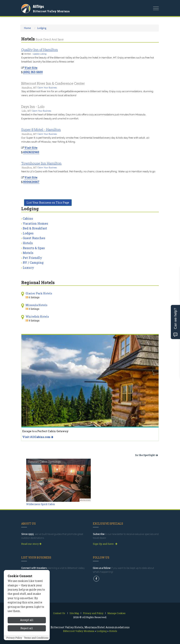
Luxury (28, 267)
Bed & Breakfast (35, 228)
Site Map (74, 613)
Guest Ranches (34, 238)
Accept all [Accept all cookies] (27, 620)
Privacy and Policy (93, 613)
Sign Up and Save (105, 544)
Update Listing (40, 54)
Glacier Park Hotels (39, 293)
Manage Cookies (116, 613)
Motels (28, 253)
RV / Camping (33, 262)
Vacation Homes (35, 223)
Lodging (42, 28)
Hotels (28, 243)
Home (28, 28)
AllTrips (38, 6)
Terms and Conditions (36, 638)
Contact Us (59, 613)
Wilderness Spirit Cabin (41, 504)
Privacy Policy (14, 638)
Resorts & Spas (34, 248)
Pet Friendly (32, 258)
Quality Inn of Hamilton (40, 50)
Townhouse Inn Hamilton (41, 163)
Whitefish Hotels (37, 317)
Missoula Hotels (36, 305)
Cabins (28, 218)
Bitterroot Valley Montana (51, 11)
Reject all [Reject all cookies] (27, 628)
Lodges (28, 233)
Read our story (31, 544)
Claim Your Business (47, 88)
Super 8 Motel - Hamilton (41, 130)
